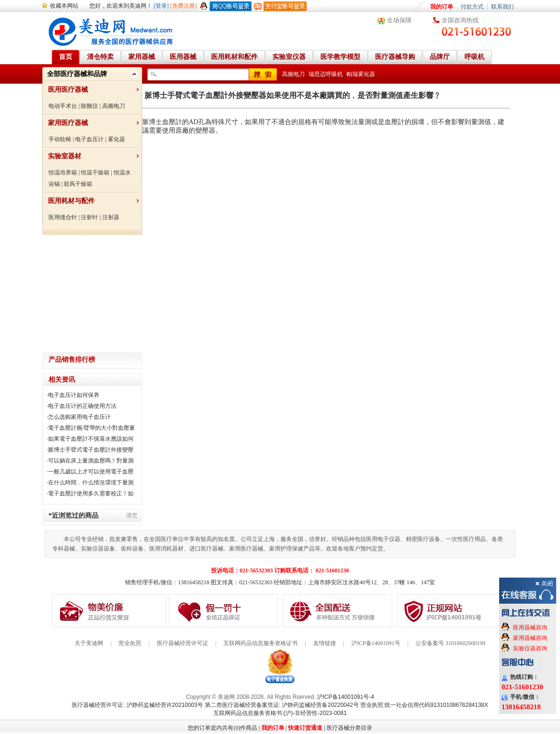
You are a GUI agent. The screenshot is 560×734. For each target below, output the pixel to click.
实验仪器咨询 (530, 648)
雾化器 (116, 139)
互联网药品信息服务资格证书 (261, 643)
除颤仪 (89, 106)
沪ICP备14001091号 (376, 643)
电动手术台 (63, 106)
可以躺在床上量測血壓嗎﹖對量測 (91, 461)
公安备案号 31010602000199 (450, 643)
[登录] (161, 6)
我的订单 (442, 7)
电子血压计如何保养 (74, 395)
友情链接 (325, 643)
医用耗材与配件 (71, 201)
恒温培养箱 (63, 173)
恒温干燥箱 (95, 173)
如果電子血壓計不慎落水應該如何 (91, 439)
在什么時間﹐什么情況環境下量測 (91, 483)
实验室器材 (65, 156)
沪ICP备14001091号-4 (346, 697)
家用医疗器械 (68, 123)
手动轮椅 (60, 139)
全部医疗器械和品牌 (77, 74)
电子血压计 (89, 139)
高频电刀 (114, 106)
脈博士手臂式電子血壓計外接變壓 (91, 450)
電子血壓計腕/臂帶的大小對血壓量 (92, 428)
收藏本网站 (64, 6)
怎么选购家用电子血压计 (79, 417)
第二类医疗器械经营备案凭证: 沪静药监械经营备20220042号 (282, 705)
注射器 (111, 217)
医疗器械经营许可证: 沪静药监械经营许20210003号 (137, 705)
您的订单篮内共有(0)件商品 (222, 728)
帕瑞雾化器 (361, 74)
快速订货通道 (305, 728)
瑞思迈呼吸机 (326, 74)
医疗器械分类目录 (349, 728)
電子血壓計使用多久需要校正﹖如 (91, 493)
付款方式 (472, 7)
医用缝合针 (63, 217)
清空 (132, 515)
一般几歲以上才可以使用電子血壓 (91, 472)
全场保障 (399, 20)
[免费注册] (183, 6)
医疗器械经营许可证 (183, 643)
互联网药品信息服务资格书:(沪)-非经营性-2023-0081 (280, 713)
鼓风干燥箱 (78, 184)
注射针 (89, 217)
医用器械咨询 (530, 628)
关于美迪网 (89, 643)
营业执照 (130, 643)
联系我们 (502, 7)
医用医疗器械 (68, 90)
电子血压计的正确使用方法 (82, 406)
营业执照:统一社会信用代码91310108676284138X (424, 705)
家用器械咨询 (530, 638)
